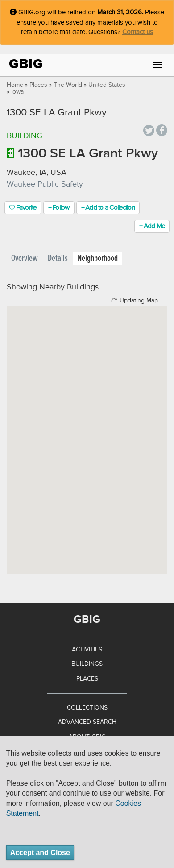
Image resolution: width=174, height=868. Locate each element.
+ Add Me (152, 226)
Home (15, 85)
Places (38, 85)
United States (107, 85)
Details (58, 258)
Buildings (87, 664)
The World (68, 85)
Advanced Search (87, 722)
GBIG (26, 64)
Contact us (138, 32)
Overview (25, 258)
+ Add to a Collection (108, 208)
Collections (87, 708)
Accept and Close (40, 853)
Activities (87, 650)
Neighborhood (98, 258)
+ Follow (59, 208)
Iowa (17, 92)
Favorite (23, 208)
